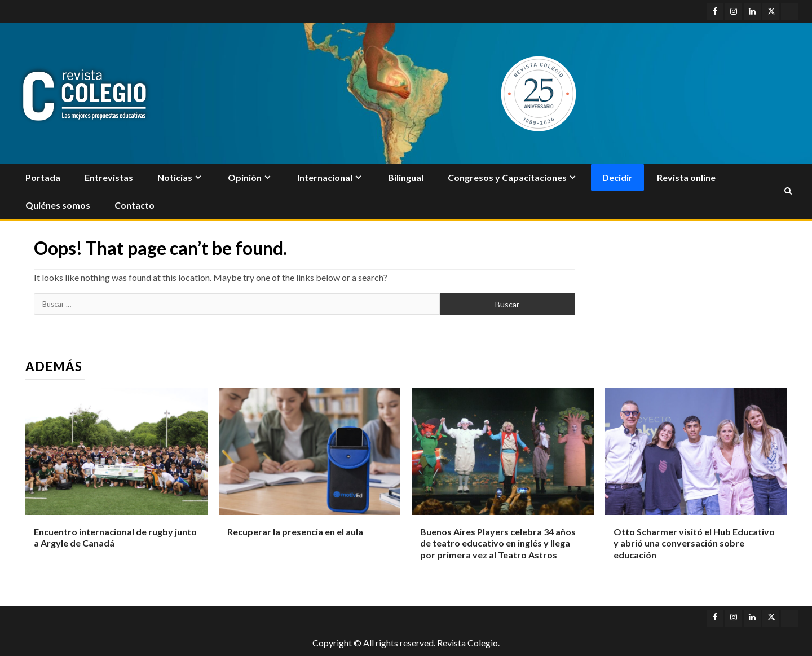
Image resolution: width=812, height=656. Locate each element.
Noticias (175, 177)
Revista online (686, 177)
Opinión (245, 177)
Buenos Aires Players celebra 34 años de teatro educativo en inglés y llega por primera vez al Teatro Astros (498, 543)
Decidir (617, 177)
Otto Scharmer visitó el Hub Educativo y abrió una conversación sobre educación (694, 543)
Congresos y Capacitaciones (507, 177)
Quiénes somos (58, 205)
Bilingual (406, 177)
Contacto (134, 205)
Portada (43, 177)
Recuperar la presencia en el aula (295, 532)
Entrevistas (109, 177)
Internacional (325, 177)
